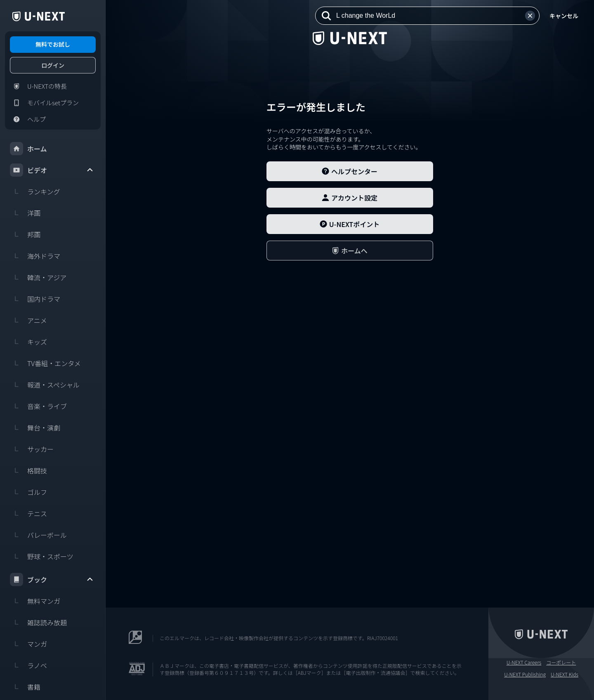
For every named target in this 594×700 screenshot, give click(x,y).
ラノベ (28, 665)
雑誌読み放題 (38, 622)
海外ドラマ (35, 256)
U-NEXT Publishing (525, 674)
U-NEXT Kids (565, 674)
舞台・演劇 (35, 428)
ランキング (35, 192)
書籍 (25, 687)
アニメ (28, 320)
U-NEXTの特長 (38, 86)
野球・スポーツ (42, 556)
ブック (52, 579)
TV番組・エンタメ (45, 363)
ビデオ (52, 170)
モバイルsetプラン (44, 103)
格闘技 (28, 471)
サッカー (32, 449)
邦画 (25, 234)
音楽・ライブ (38, 406)
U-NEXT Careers (524, 662)
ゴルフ (28, 492)
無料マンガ (35, 601)
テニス (28, 513)
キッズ (28, 342)
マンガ (28, 644)
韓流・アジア (38, 277)
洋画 (25, 213)
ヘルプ (28, 119)
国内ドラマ (35, 299)
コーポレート (561, 662)
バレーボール (38, 535)
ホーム (28, 149)
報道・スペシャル (45, 385)
